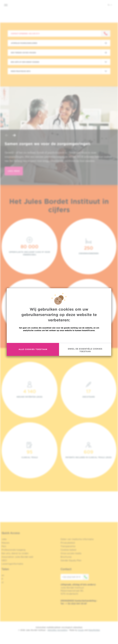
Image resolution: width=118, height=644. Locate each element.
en (3, 575)
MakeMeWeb (94, 630)
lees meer (14, 171)
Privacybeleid (68, 543)
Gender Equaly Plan (71, 560)
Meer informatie (59, 337)
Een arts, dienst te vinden (15, 553)
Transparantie (68, 546)
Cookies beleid (68, 550)
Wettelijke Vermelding (57, 630)
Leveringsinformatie (12, 564)
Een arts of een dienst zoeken (25, 62)
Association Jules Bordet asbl (17, 557)
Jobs (4, 539)
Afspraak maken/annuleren (24, 43)
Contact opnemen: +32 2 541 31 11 (25, 34)
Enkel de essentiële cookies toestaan (85, 350)
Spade (81, 630)
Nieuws (5, 543)
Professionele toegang (13, 550)
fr (2, 579)
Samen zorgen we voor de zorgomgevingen (47, 144)
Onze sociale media (71, 553)
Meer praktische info (21, 71)
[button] (7, 136)
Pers (4, 546)
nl (110, 5)
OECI (4, 560)
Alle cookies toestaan (33, 349)
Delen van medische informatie (77, 539)
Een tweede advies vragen (23, 53)
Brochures (66, 557)
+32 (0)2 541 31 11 (75, 577)
